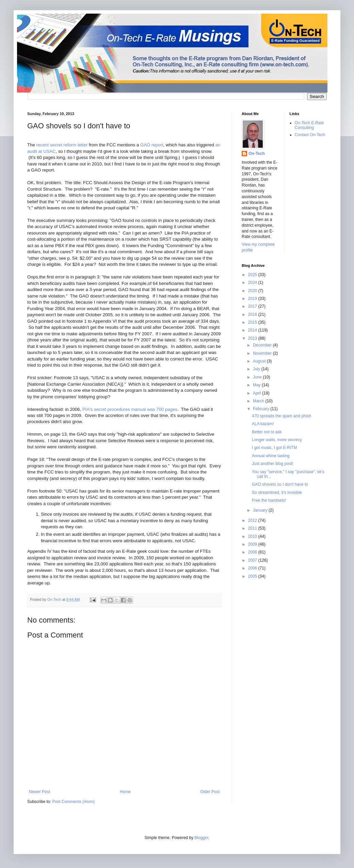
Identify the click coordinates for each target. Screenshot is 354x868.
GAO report (152, 145)
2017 (253, 306)
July (257, 369)
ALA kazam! (263, 424)
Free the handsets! (269, 500)
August (260, 361)
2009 (253, 544)
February (262, 409)
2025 (253, 275)
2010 (253, 536)
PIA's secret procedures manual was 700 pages (130, 409)
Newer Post (39, 792)
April (258, 393)
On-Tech (257, 154)
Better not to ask (267, 432)
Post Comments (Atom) (73, 802)
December (263, 345)
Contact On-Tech (310, 135)
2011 (253, 528)
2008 (253, 552)
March (259, 401)
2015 (253, 322)
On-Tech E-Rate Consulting (309, 125)
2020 (253, 291)
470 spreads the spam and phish (281, 416)
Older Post (210, 792)
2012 (253, 520)
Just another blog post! (272, 464)
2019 (253, 299)
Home (125, 792)
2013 (253, 338)
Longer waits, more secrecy (277, 440)
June (258, 377)
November (263, 353)
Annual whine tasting (271, 456)
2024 (253, 283)
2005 (253, 576)
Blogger (201, 838)
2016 (253, 315)
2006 (253, 568)
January (261, 510)
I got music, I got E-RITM (275, 448)
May (257, 385)
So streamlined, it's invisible (277, 493)
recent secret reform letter (62, 145)
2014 (253, 330)
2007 (253, 560)
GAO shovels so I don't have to (280, 484)
